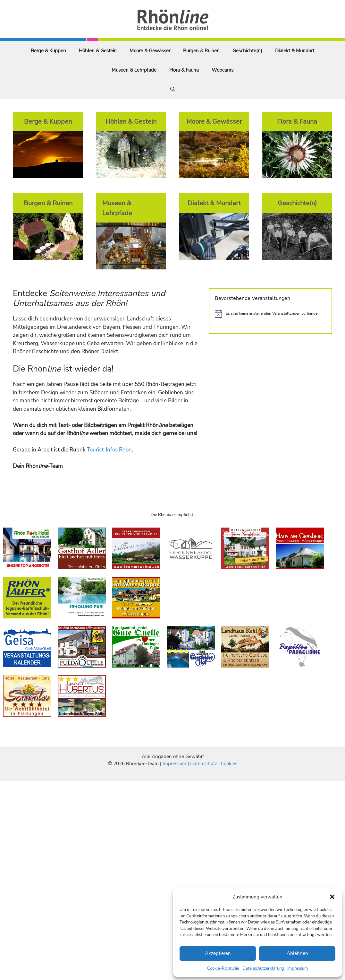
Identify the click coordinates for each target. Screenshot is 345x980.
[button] (332, 897)
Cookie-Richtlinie (223, 968)
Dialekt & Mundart (295, 51)
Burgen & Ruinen (201, 51)
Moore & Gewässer (150, 51)
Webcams (223, 70)
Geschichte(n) (247, 51)
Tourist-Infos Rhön (109, 450)
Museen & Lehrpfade (134, 70)
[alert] (270, 314)
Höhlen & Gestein (98, 51)
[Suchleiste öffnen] (173, 89)
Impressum (298, 968)
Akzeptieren (218, 953)
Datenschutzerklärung (263, 968)
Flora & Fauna (184, 70)
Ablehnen (297, 953)
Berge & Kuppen (48, 51)
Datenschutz (204, 764)
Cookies (229, 764)
